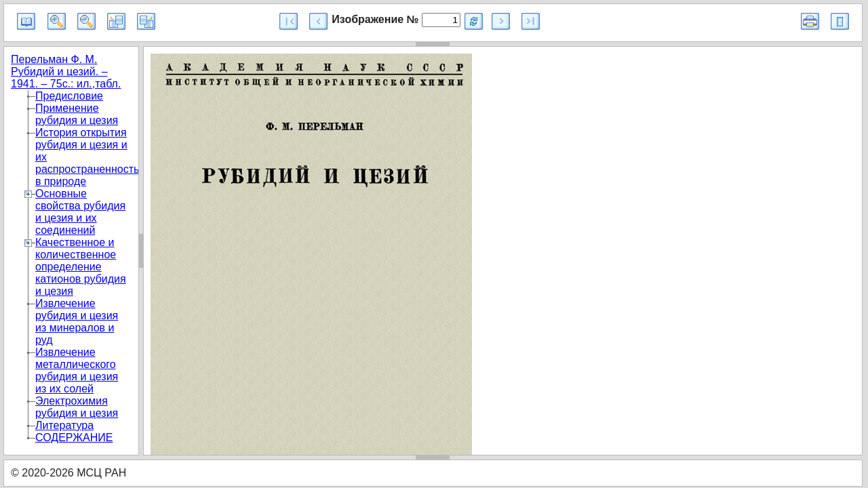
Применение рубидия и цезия (77, 114)
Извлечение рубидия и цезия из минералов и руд (77, 322)
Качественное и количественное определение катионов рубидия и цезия (81, 267)
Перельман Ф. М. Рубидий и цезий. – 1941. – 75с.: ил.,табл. (66, 72)
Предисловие (69, 96)
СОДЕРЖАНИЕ (74, 438)
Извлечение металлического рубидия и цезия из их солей (77, 370)
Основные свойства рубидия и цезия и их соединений (80, 212)
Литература (64, 425)
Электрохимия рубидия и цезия (77, 407)
